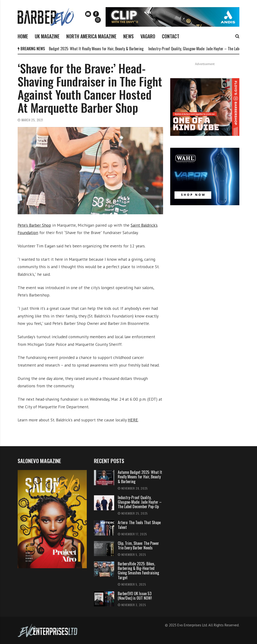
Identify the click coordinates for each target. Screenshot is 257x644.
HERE (133, 420)
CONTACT (171, 36)
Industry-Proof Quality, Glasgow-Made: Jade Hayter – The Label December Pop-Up (140, 502)
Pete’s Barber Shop (34, 225)
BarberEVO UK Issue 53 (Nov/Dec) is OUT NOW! (135, 596)
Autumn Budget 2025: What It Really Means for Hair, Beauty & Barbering (92, 49)
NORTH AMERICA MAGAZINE (91, 36)
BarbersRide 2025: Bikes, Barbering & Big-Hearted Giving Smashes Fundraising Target (138, 571)
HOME (23, 36)
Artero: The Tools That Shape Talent (139, 525)
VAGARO (148, 36)
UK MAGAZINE (47, 36)
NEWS (128, 36)
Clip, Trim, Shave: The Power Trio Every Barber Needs (138, 545)
